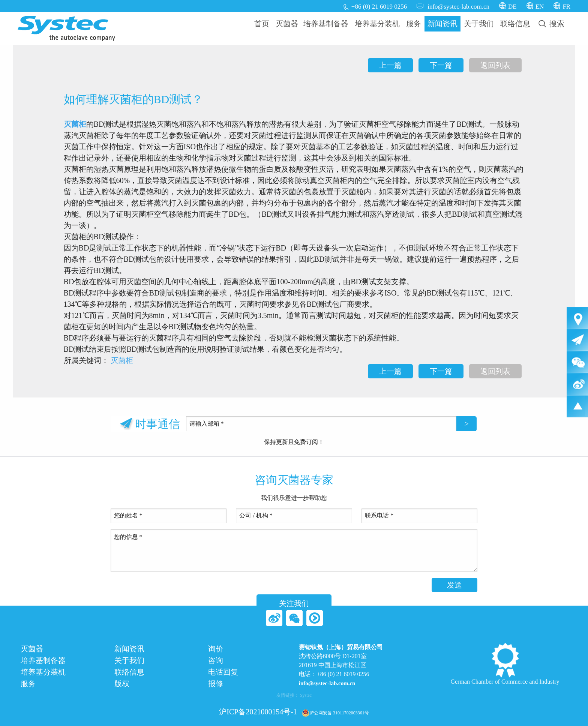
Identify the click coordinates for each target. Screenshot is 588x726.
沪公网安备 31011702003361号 (335, 713)
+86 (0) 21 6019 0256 (379, 7)
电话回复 (223, 672)
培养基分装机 (377, 24)
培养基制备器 (326, 24)
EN (540, 7)
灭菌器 (287, 24)
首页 (262, 24)
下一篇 (441, 65)
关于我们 (479, 24)
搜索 (551, 24)
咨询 (216, 661)
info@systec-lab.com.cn (458, 7)
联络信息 (515, 24)
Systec (306, 695)
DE (512, 7)
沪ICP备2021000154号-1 (258, 712)
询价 (216, 649)
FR (566, 7)
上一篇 (390, 65)
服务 (414, 24)
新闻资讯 (442, 24)
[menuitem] (262, 24)
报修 (216, 684)
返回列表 (495, 65)
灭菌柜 (75, 124)
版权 (122, 684)
